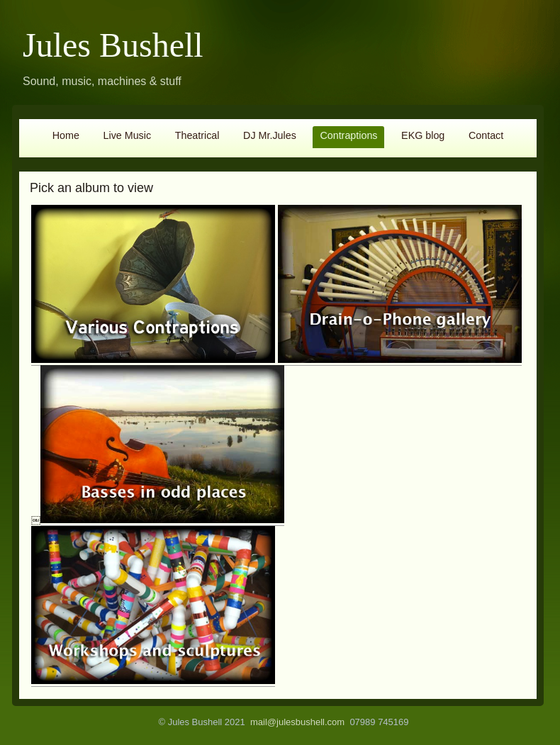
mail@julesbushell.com (297, 722)
